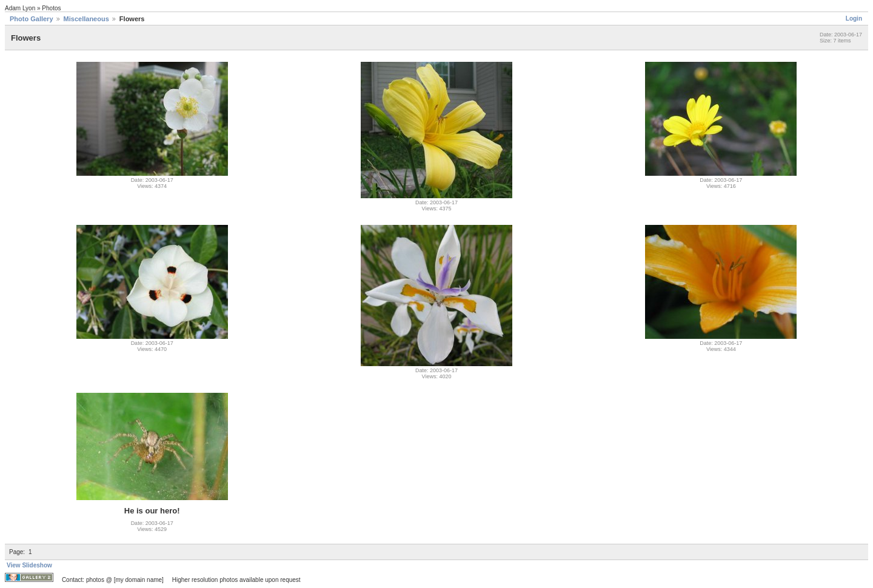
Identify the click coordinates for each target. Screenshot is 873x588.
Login (854, 18)
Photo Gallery (32, 19)
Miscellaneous (86, 19)
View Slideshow (29, 565)
